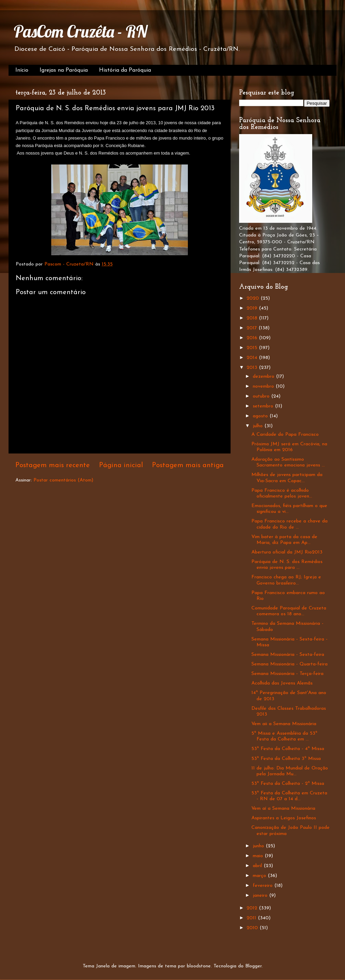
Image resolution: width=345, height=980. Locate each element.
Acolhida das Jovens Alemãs (282, 683)
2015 (253, 348)
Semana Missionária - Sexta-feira (288, 655)
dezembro (264, 377)
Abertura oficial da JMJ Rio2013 (287, 552)
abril (258, 866)
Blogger (253, 966)
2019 (253, 308)
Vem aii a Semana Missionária (284, 724)
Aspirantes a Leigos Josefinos (284, 818)
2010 (253, 928)
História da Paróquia (125, 70)
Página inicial (121, 465)
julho (259, 426)
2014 (253, 358)
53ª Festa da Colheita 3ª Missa (286, 759)
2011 (252, 918)
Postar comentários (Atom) (63, 480)
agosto (261, 416)
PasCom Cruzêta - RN (80, 31)
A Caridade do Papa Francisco (285, 435)
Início (22, 70)
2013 (253, 368)
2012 (253, 908)
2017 (253, 328)
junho (259, 846)
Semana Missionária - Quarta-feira (289, 664)
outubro (262, 396)
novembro (264, 386)
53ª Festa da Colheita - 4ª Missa (288, 749)
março (260, 876)
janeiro (261, 896)
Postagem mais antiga (188, 465)
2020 (254, 298)
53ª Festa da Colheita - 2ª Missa (288, 784)
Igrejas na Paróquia (64, 70)
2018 (253, 318)
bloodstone (199, 966)
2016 (253, 338)
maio (259, 856)
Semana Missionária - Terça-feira (287, 674)
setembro (264, 406)
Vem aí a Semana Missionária (283, 809)
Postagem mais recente (53, 465)
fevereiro (264, 886)
